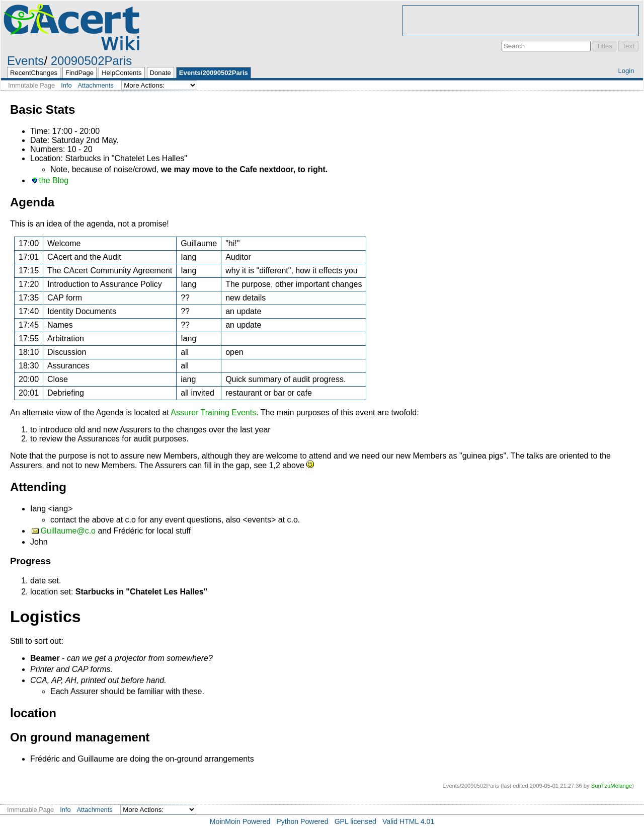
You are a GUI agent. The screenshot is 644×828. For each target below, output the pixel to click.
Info (66, 85)
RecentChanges (34, 73)
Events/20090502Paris (214, 73)
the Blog (54, 180)
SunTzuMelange (612, 786)
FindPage (79, 73)
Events (25, 61)
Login (626, 71)
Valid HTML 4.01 (408, 821)
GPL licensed (355, 821)
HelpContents (122, 73)
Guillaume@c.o (68, 531)
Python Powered (302, 821)
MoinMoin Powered (240, 821)
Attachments (96, 85)
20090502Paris (91, 61)
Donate (160, 73)
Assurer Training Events (213, 412)
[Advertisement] (521, 21)
